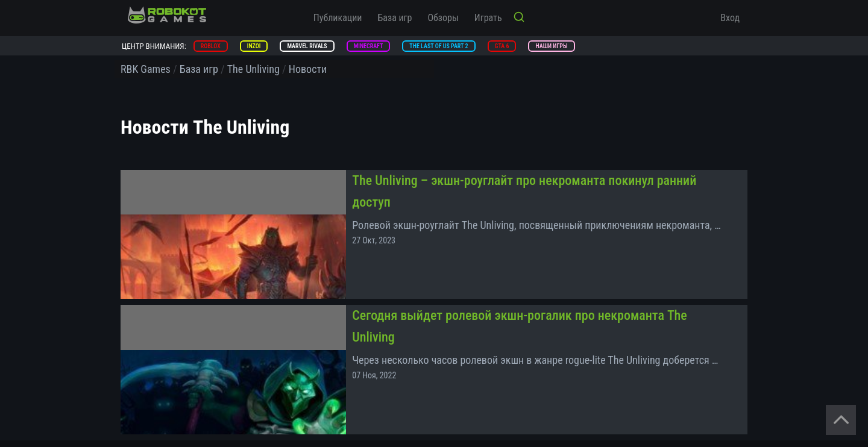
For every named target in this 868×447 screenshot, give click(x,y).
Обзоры (443, 18)
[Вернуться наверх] (841, 420)
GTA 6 (502, 46)
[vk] (654, 410)
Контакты (138, 390)
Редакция (294, 390)
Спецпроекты (144, 408)
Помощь (135, 426)
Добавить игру (303, 408)
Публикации (338, 18)
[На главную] (167, 15)
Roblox (211, 46)
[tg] (708, 410)
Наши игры (551, 46)
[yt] (735, 410)
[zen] (681, 410)
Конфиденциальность (159, 372)
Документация (460, 408)
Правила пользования (473, 372)
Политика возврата (311, 372)
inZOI (254, 46)
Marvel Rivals (307, 46)
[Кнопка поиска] (519, 18)
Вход (730, 18)
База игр (395, 18)
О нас (444, 390)
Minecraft (369, 46)
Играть (488, 18)
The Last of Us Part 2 (439, 46)
